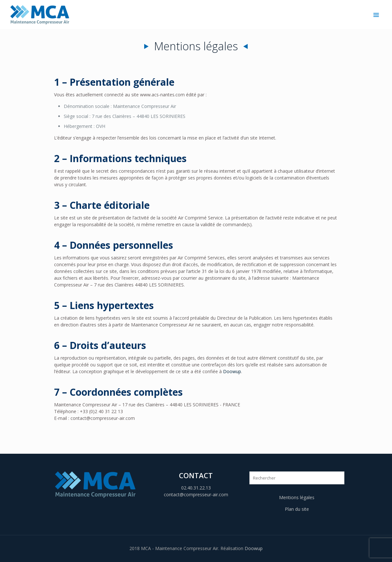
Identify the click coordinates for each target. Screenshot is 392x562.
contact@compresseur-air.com (196, 494)
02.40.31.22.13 (196, 488)
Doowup (232, 371)
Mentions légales (297, 497)
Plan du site (297, 509)
